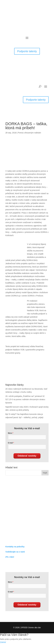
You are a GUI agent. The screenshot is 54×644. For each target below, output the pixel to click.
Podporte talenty (27, 51)
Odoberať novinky (27, 456)
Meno (10, 433)
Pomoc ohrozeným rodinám (29, 133)
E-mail (10, 443)
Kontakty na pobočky (15, 547)
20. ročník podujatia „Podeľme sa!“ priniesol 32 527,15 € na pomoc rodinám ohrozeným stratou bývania (25, 399)
